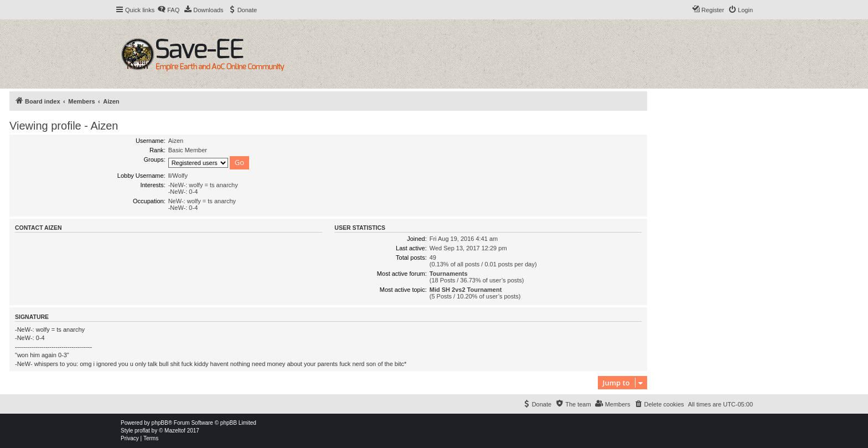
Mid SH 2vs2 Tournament (466, 290)
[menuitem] (168, 10)
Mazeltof (175, 431)
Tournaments (449, 274)
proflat (142, 431)
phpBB (160, 423)
